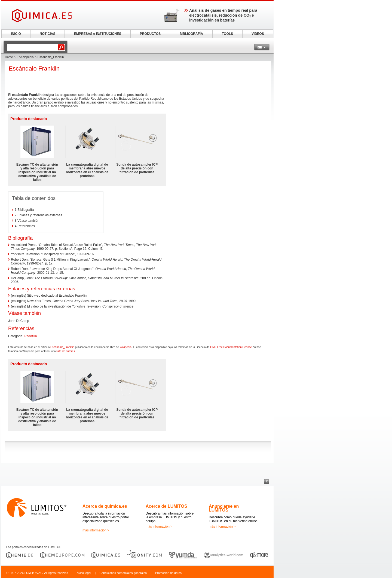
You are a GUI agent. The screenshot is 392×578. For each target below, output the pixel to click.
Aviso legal (84, 573)
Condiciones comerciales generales (123, 573)
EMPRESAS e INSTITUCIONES (98, 34)
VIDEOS (258, 34)
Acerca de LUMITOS (166, 506)
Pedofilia (30, 336)
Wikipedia (126, 347)
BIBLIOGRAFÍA (191, 34)
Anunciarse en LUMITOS (224, 508)
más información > (96, 530)
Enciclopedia (25, 57)
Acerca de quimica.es (105, 506)
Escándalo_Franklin (62, 347)
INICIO (16, 34)
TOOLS (227, 34)
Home (9, 57)
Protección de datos (168, 573)
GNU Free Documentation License (231, 347)
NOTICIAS (48, 34)
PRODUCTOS (150, 34)
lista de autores (66, 351)
